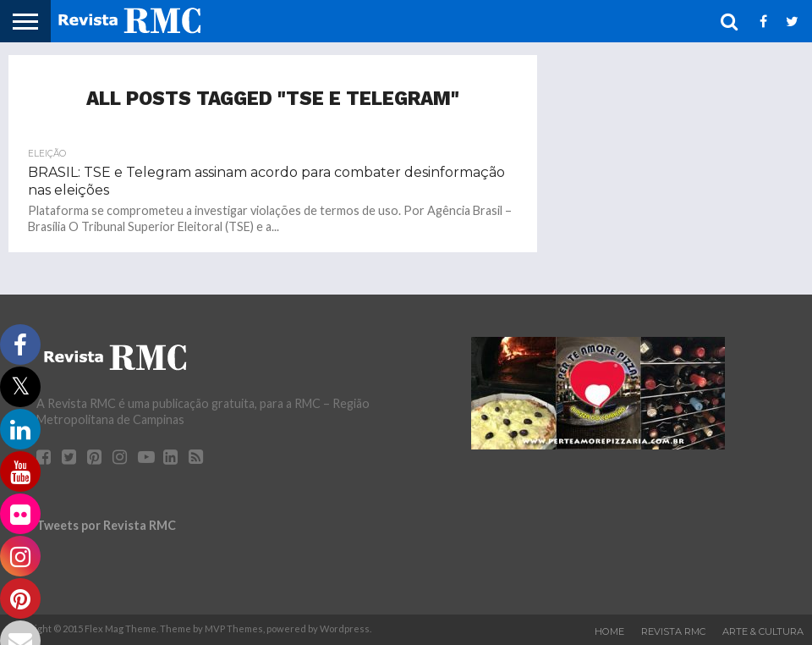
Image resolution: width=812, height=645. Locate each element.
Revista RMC (673, 631)
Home (609, 631)
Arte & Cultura (763, 631)
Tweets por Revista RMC (106, 525)
